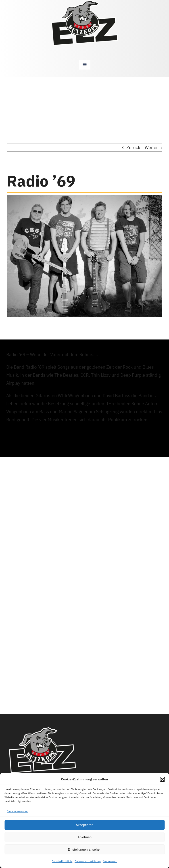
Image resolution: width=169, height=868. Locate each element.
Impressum (110, 861)
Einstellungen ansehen (85, 849)
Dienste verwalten (18, 811)
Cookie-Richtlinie (62, 861)
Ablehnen (84, 837)
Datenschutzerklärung (88, 861)
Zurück (133, 147)
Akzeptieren (84, 825)
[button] (162, 779)
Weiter (151, 147)
